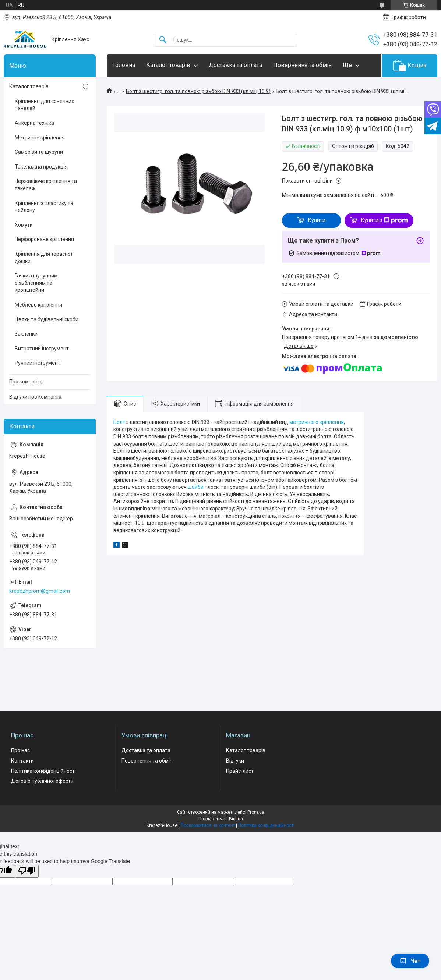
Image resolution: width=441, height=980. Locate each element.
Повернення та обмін (302, 65)
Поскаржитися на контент (208, 825)
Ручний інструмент (38, 363)
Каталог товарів (168, 65)
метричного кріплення (317, 422)
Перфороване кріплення (44, 239)
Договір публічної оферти (42, 781)
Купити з (384, 220)
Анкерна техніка (34, 123)
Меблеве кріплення (38, 305)
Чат (410, 961)
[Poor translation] (27, 871)
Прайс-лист (240, 771)
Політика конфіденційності (43, 771)
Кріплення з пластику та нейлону (44, 207)
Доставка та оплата (235, 65)
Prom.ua (256, 812)
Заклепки (26, 334)
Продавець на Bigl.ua (221, 819)
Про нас (20, 750)
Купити (317, 220)
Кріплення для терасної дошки (43, 258)
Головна (124, 65)
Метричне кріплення (40, 138)
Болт (119, 422)
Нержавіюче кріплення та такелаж (46, 185)
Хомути (24, 225)
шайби (196, 487)
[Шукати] (163, 40)
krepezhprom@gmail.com (40, 591)
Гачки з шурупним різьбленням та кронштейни (36, 283)
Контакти (22, 761)
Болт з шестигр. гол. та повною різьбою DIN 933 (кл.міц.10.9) (198, 91)
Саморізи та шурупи (39, 152)
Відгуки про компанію (35, 397)
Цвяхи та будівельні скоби (47, 319)
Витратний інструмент (42, 349)
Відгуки (235, 761)
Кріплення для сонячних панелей (44, 105)
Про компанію (26, 382)
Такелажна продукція (41, 167)
